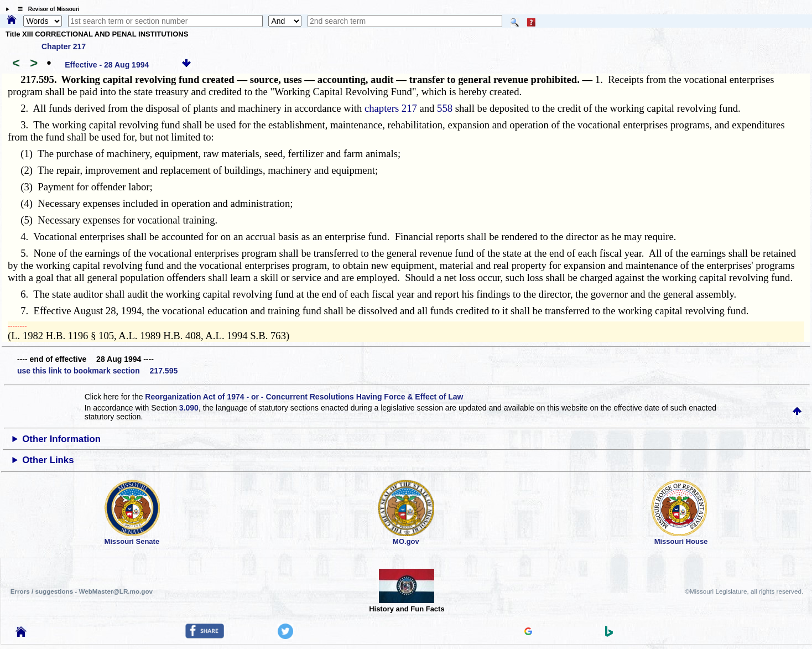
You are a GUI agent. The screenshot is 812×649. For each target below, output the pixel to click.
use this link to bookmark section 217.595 (97, 371)
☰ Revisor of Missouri (46, 9)
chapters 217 (391, 108)
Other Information (61, 439)
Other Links (48, 460)
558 (445, 108)
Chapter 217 (64, 46)
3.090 (189, 408)
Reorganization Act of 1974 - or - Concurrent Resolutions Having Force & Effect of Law (304, 397)
